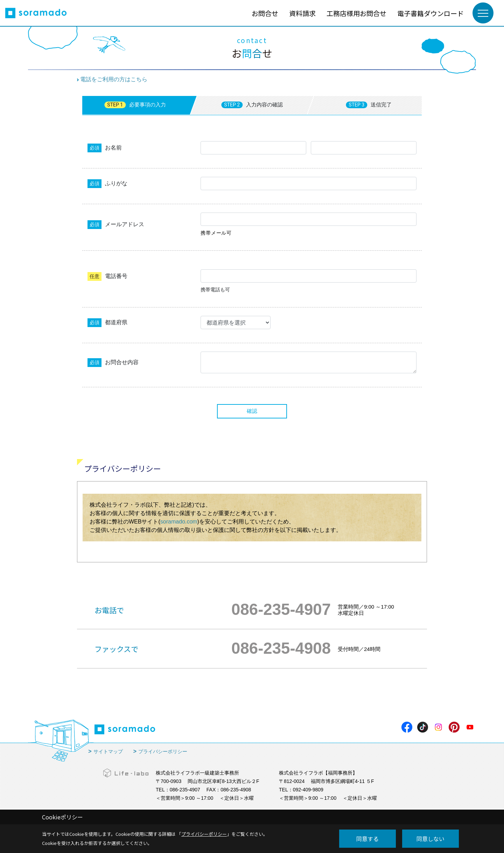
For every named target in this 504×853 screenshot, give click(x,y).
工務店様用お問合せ (356, 13)
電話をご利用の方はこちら (114, 79)
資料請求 (302, 13)
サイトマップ (108, 751)
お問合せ (265, 13)
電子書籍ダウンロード (430, 13)
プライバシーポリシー (163, 751)
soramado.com (179, 522)
